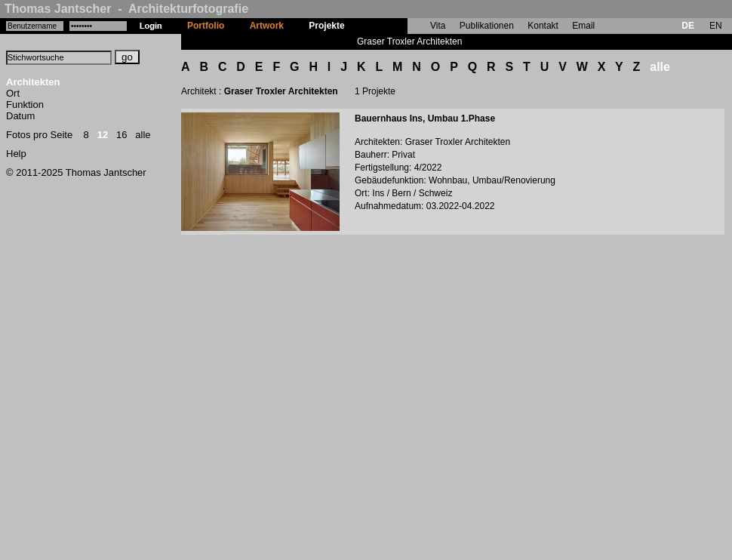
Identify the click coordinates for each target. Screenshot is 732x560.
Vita (438, 26)
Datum (20, 116)
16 (121, 135)
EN (716, 26)
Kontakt (543, 26)
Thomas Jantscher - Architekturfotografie (126, 9)
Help (16, 154)
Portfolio (206, 26)
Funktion (25, 105)
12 (103, 135)
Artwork (267, 26)
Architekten (33, 82)
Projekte (326, 26)
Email (583, 26)
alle (143, 135)
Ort (13, 93)
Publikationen (487, 26)
